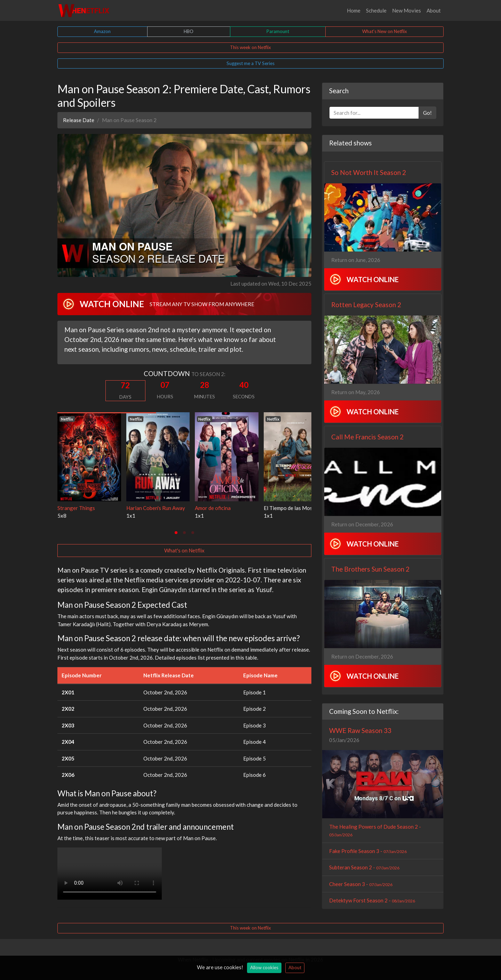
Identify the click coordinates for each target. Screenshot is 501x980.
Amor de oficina (213, 508)
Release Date (79, 120)
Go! (427, 113)
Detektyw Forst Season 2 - (372, 900)
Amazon (102, 31)
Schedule (376, 10)
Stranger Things (76, 508)
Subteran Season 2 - (364, 867)
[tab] (176, 533)
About (434, 10)
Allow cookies (264, 967)
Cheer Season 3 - (361, 884)
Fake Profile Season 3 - (368, 851)
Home (354, 10)
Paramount (278, 31)
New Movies (407, 10)
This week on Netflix (250, 47)
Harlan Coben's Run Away (156, 508)
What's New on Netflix (385, 31)
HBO (189, 31)
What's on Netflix (184, 550)
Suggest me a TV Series (250, 63)
